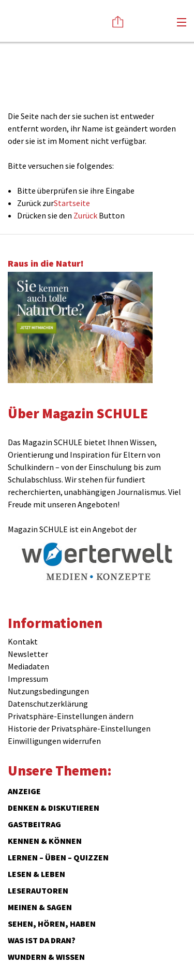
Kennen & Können (45, 841)
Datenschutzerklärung (48, 704)
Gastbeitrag (34, 824)
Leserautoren (38, 890)
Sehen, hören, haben (52, 924)
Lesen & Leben (36, 874)
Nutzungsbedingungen (48, 691)
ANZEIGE (24, 791)
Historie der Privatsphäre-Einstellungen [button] (79, 728)
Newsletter (28, 654)
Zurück (85, 215)
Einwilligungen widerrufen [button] (54, 741)
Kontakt (23, 641)
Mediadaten (28, 666)
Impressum (28, 679)
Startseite (72, 203)
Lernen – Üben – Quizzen (58, 857)
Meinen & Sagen (40, 907)
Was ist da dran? (42, 940)
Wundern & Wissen (46, 957)
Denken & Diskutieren (54, 808)
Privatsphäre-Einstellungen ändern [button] (71, 716)
